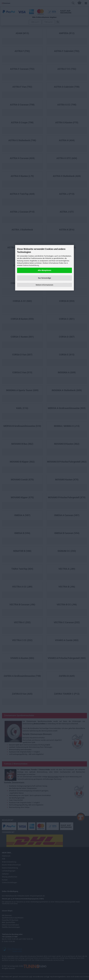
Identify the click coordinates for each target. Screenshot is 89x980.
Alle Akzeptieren (44, 270)
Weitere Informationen (44, 285)
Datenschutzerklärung (31, 265)
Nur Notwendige (44, 278)
